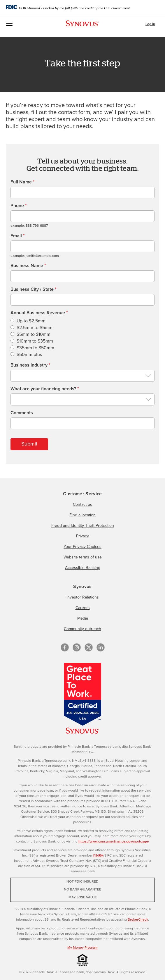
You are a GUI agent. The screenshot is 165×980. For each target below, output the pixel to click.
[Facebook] (65, 647)
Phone (19, 206)
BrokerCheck (138, 920)
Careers (83, 608)
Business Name (28, 266)
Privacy (82, 536)
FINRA (98, 856)
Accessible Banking (83, 568)
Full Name (23, 182)
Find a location (82, 515)
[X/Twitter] (89, 647)
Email (18, 236)
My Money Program (82, 948)
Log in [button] (150, 24)
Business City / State (34, 289)
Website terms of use (83, 557)
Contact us (82, 505)
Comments (22, 413)
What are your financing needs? (45, 389)
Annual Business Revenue (39, 313)
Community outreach (82, 629)
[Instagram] (77, 647)
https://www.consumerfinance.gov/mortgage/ (114, 842)
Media (83, 618)
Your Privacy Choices (82, 547)
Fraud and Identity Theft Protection (83, 526)
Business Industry (30, 365)
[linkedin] (101, 647)
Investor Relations (83, 597)
